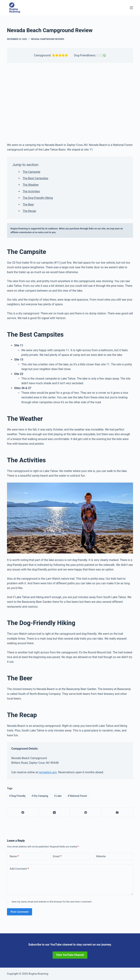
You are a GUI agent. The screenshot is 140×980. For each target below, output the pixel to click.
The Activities (31, 191)
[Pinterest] (86, 812)
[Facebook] (23, 812)
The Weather (31, 185)
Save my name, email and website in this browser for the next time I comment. (52, 902)
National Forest (77, 796)
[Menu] (131, 8)
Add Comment (19, 869)
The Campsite (31, 172)
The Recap (29, 211)
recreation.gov (48, 772)
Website (101, 856)
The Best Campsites (35, 178)
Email (57, 856)
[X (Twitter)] (54, 812)
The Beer (28, 204)
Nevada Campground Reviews (48, 39)
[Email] (117, 812)
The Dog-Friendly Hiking (38, 198)
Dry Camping (40, 796)
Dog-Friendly (17, 796)
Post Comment (20, 912)
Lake (58, 796)
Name (14, 856)
